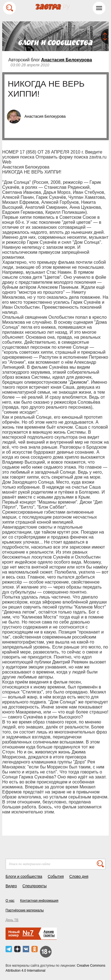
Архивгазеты (49, 933)
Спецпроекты (35, 886)
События (56, 876)
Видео (11, 886)
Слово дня (79, 876)
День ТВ (12, 920)
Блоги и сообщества (24, 876)
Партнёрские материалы (25, 910)
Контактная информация (39, 901)
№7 (28, 933)
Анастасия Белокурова (66, 60)
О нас (10, 901)
